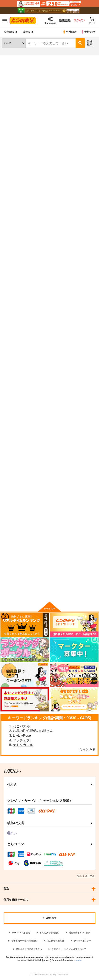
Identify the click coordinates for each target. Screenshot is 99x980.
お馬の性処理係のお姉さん (33, 731)
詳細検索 (90, 43)
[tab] (85, 131)
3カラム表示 (76, 145)
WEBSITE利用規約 (21, 933)
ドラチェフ (21, 740)
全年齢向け (11, 32)
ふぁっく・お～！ (80, 540)
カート (16, 261)
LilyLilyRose (22, 735)
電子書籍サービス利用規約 (24, 941)
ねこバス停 (21, 726)
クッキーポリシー (82, 941)
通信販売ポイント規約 (80, 933)
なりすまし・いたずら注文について (69, 949)
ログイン (79, 20)
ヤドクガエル (23, 745)
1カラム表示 (93, 145)
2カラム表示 (85, 145)
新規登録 (65, 20)
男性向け (69, 32)
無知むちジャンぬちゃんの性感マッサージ (82, 324)
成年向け (28, 32)
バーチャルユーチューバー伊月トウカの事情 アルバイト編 (49, 324)
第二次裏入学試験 (47, 540)
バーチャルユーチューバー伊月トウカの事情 (49, 434)
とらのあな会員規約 (49, 933)
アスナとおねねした (49, 209)
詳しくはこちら (86, 876)
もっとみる (87, 750)
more (79, 960)
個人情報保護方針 (55, 941)
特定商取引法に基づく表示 (29, 949)
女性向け (88, 32)
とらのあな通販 (11, 58)
